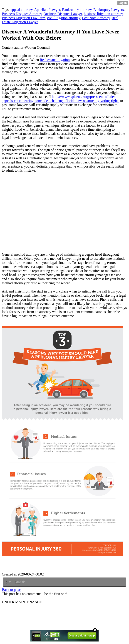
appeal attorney (21, 10)
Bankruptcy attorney (77, 10)
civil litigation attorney (64, 18)
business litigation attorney (103, 14)
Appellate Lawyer (47, 10)
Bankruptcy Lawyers (109, 10)
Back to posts (12, 590)
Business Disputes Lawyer (63, 14)
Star (20, 582)
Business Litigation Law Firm (24, 18)
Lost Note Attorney (96, 18)
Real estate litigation (55, 60)
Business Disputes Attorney (22, 14)
